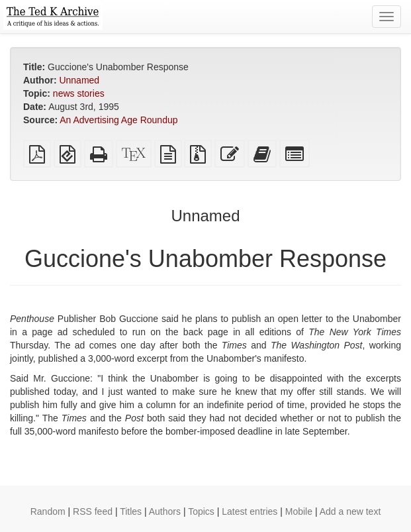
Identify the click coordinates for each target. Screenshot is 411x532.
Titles (131, 511)
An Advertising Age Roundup (118, 120)
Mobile (299, 511)
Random (48, 511)
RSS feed (93, 511)
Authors (165, 511)
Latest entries (250, 511)
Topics (201, 511)
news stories (79, 93)
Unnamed (79, 80)
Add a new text (350, 511)
